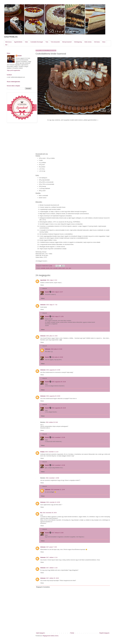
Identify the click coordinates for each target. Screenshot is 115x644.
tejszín (64, 268)
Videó (26, 42)
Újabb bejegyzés (40, 633)
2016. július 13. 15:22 (57, 349)
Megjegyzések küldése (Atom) (50, 636)
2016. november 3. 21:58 (58, 437)
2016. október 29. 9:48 (52, 422)
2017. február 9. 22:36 (58, 533)
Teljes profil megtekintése (14, 70)
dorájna (42, 452)
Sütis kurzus (8, 42)
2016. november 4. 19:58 (52, 478)
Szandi (47, 292)
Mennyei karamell (67, 42)
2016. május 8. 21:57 (57, 292)
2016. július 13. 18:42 (57, 357)
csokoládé (43, 268)
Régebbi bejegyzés (104, 633)
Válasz (42, 285)
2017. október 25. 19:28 (52, 578)
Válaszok (44, 289)
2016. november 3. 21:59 (58, 465)
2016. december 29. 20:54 (50, 513)
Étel (6, 45)
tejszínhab (43, 280)
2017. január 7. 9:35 (51, 547)
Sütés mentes (88, 42)
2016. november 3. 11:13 (52, 452)
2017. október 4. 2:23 (52, 568)
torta (67, 268)
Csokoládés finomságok (37, 42)
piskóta (60, 268)
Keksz (104, 42)
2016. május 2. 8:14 (52, 280)
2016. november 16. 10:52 (53, 502)
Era (41, 513)
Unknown (43, 305)
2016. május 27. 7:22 (52, 305)
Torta (47, 42)
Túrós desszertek (55, 42)
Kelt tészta (97, 42)
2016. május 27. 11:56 (58, 316)
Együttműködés (18, 42)
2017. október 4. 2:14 (52, 557)
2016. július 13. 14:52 (52, 336)
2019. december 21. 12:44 (58, 490)
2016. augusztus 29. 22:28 (59, 382)
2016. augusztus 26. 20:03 (53, 396)
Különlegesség (78, 42)
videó (70, 268)
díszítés (48, 268)
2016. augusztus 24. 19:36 (53, 370)
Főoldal (72, 633)
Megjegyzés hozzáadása (43, 587)
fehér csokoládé (54, 268)
